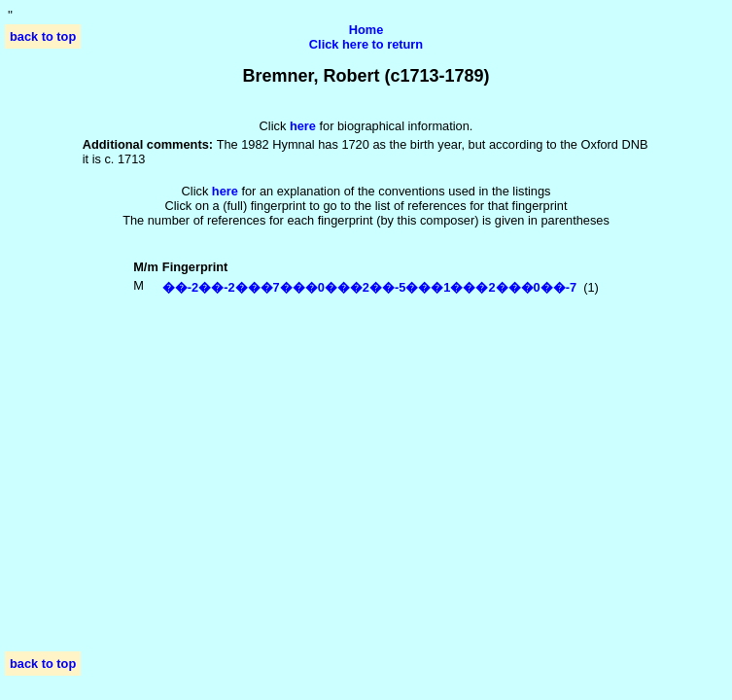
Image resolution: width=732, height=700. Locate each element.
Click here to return (366, 44)
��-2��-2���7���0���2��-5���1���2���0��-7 (369, 287)
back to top (43, 36)
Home (366, 30)
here (225, 191)
